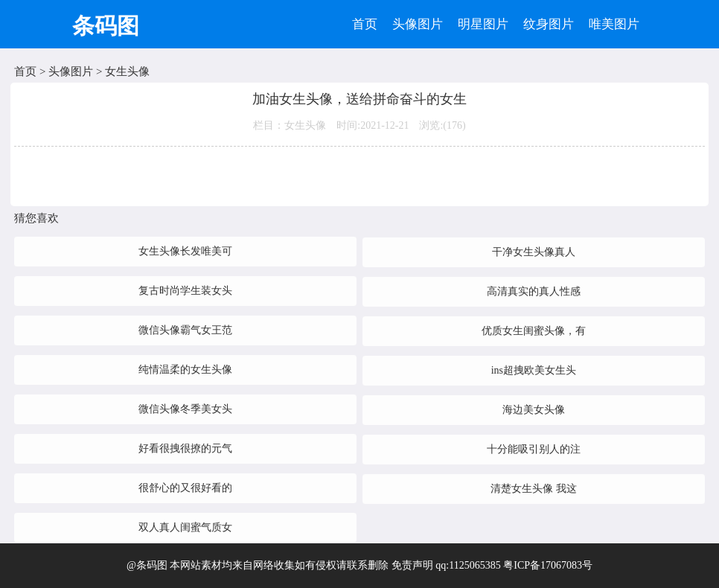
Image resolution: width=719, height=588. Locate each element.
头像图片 (418, 24)
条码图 (106, 26)
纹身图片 (549, 24)
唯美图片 (614, 24)
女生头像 (127, 71)
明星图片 (483, 24)
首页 (365, 24)
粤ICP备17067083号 (548, 565)
